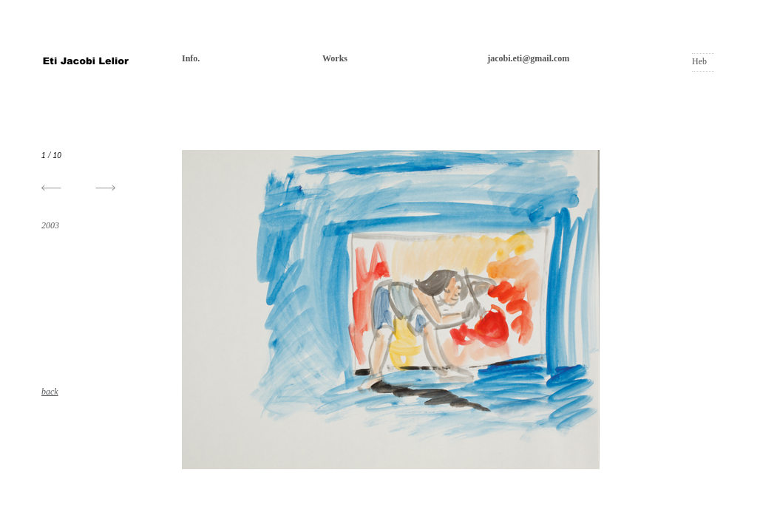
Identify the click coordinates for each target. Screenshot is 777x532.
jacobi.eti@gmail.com (528, 58)
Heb (699, 61)
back (50, 392)
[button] (105, 188)
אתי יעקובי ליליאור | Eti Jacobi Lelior (86, 63)
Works (335, 58)
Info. (191, 58)
